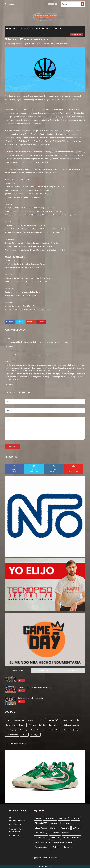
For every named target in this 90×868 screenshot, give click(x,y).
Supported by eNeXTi (45, 866)
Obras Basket (11, 725)
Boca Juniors (19, 720)
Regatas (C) (31, 720)
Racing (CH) (35, 735)
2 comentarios (60, 44)
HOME (9, 29)
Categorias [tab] (72, 670)
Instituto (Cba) (11, 730)
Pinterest (41, 322)
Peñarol (42, 720)
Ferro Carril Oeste (54, 730)
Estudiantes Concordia (71, 725)
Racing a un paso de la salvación (31, 677)
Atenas (8, 720)
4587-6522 (15, 825)
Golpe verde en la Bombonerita (30, 698)
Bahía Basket (75, 720)
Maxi (13, 351)
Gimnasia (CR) (53, 720)
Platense (24, 735)
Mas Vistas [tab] (18, 670)
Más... (21, 680)
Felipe (7, 339)
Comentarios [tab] (45, 670)
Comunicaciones (12, 735)
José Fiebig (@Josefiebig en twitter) (20, 44)
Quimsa (64, 720)
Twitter (20, 322)
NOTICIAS (18, 29)
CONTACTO (57, 29)
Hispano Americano (38, 730)
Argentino (32, 725)
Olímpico (22, 725)
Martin (7, 362)
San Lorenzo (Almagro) (72, 730)
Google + (31, 322)
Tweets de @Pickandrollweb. (16, 744)
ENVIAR (12, 447)
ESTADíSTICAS (43, 29)
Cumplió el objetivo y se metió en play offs (35, 688)
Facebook (10, 322)
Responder (10, 347)
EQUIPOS (29, 29)
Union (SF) (23, 730)
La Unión (42, 725)
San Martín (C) (54, 725)
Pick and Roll (52, 858)
